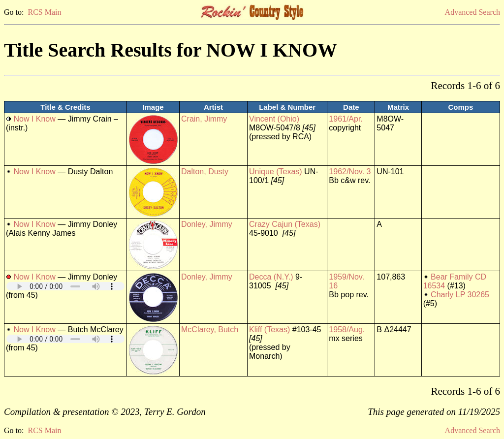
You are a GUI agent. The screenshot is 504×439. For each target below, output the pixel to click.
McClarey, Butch (210, 329)
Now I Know (34, 119)
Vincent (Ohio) (274, 119)
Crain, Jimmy (204, 119)
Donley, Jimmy (207, 224)
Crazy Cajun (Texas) (285, 224)
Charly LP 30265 (460, 295)
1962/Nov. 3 (350, 172)
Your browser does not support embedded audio (65, 286)
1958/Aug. (347, 329)
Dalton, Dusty (205, 172)
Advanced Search (472, 12)
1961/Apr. (346, 119)
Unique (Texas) (276, 172)
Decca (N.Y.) (271, 277)
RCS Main (44, 12)
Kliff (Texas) (269, 329)
